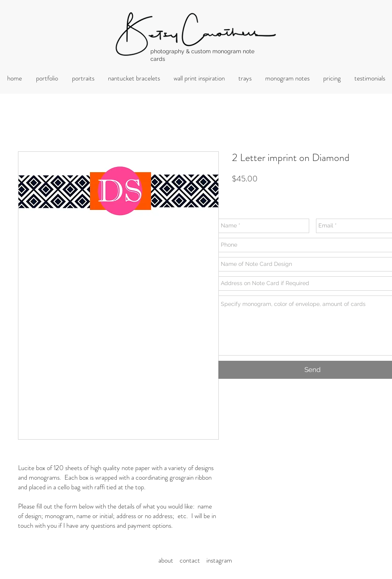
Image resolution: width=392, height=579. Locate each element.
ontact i (195, 560)
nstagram (220, 560)
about (168, 560)
